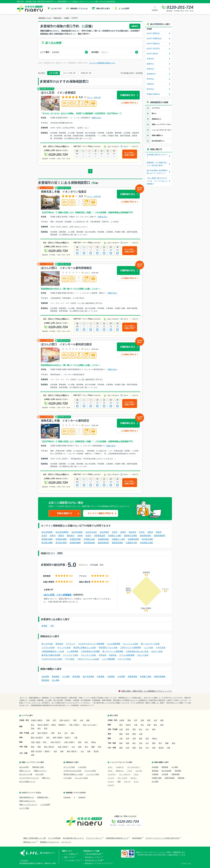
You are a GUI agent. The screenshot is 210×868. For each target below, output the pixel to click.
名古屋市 (39, 738)
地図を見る (96, 118)
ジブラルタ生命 (48, 647)
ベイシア (111, 778)
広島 (59, 747)
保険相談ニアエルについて (50, 842)
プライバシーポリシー (94, 838)
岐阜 (48, 738)
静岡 (55, 738)
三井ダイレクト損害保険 (131, 647)
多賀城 (44, 626)
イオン (110, 767)
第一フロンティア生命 (150, 644)
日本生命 (102, 655)
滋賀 (80, 742)
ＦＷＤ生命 (161, 647)
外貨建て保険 (146, 676)
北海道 (33, 720)
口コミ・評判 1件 (94, 97)
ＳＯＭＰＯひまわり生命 (52, 659)
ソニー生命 (148, 647)
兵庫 (52, 742)
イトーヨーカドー (134, 767)
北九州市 (39, 751)
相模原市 (62, 725)
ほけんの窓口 (24, 767)
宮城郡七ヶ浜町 (118, 539)
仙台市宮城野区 (62, 532)
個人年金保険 (88, 676)
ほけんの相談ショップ (27, 782)
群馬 (46, 728)
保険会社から (157, 119)
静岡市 (60, 738)
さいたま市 (92, 725)
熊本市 (74, 751)
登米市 (53, 536)
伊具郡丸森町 (61, 539)
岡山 (46, 747)
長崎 (62, 751)
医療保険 (56, 676)
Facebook (67, 797)
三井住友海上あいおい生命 (137, 651)
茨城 (33, 728)
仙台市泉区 (104, 532)
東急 (119, 782)
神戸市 (57, 742)
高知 (100, 747)
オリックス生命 (64, 647)
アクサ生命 (70, 659)
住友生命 (113, 655)
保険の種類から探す (162, 762)
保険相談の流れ (43, 797)
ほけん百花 (40, 774)
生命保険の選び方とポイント (157, 156)
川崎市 (53, 725)
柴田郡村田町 (146, 536)
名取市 (150, 532)
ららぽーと (120, 767)
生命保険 (45, 676)
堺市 (44, 742)
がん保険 (66, 676)
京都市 (71, 742)
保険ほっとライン (40, 771)
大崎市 (80, 536)
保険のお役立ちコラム (27, 801)
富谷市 (88, 536)
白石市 (142, 532)
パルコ (136, 774)
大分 (82, 751)
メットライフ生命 (71, 655)
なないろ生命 (143, 655)
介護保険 (111, 676)
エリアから (156, 108)
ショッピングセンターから (161, 130)
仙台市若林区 (77, 532)
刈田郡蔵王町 (100, 536)
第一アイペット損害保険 (113, 651)
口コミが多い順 (69, 73)
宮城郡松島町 (103, 539)
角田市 (159, 532)
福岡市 (47, 751)
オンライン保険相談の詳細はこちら (102, 63)
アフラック (71, 644)
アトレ (136, 782)
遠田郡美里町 (117, 543)
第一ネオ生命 (47, 644)
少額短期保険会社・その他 (53, 651)
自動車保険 (132, 676)
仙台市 (67, 720)
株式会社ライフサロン (93, 857)
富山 (59, 733)
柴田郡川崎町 (47, 539)
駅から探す (114, 715)
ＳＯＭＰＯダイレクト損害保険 (91, 644)
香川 (86, 747)
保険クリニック (25, 771)
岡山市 (51, 747)
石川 (66, 733)
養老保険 (76, 676)
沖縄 (33, 755)
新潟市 (45, 733)
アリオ (130, 771)
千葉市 (76, 725)
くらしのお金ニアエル (72, 860)
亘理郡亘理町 (75, 539)
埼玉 (85, 725)
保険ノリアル (69, 857)
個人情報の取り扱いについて (73, 838)
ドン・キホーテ (125, 774)
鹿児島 (96, 751)
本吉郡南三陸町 (147, 543)
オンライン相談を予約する (101, 513)
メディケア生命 (124, 659)
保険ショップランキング (28, 805)
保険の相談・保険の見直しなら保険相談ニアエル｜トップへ (147, 691)
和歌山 (94, 742)
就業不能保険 (160, 676)
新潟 (39, 733)
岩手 (55, 720)
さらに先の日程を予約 (129, 154)
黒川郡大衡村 (61, 543)
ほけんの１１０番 (26, 774)
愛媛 (93, 747)
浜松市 (67, 738)
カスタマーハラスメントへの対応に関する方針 (162, 838)
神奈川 (40, 725)
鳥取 (33, 747)
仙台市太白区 (91, 532)
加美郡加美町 (89, 543)
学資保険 (101, 676)
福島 (88, 720)
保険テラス (46, 778)
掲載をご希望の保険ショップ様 (35, 838)
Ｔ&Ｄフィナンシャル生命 (88, 659)
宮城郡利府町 (133, 539)
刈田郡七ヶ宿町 (115, 536)
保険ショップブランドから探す (33, 762)
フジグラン (112, 774)
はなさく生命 (157, 651)
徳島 (80, 747)
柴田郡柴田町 (160, 536)
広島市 (65, 747)
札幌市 (40, 720)
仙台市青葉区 (47, 532)
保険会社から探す (72, 762)
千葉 (71, 725)
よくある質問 (45, 805)
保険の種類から (157, 135)
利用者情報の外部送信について (117, 838)
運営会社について (30, 842)
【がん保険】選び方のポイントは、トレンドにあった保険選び (157, 181)
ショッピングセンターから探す (121, 762)
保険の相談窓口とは (27, 797)
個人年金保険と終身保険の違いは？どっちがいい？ (157, 172)
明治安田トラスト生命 (108, 647)
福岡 (33, 751)
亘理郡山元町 (89, 539)
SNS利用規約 (137, 838)
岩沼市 (44, 536)
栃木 (39, 728)
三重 (76, 738)
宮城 (61, 720)
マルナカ (111, 785)
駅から (154, 113)
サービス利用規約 (54, 838)
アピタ (110, 771)
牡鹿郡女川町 (132, 543)
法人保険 (56, 680)
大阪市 (38, 742)
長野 (53, 733)
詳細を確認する (65, 513)
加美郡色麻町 (75, 543)
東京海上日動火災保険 (51, 655)
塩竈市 (123, 532)
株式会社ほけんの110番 (94, 860)
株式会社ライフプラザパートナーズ (98, 863)
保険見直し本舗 (38, 767)
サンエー (111, 782)
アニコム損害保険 (127, 655)
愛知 (33, 738)
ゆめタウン (120, 771)
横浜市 (46, 725)
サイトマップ (66, 842)
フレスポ (139, 771)
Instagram (82, 797)
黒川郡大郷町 (47, 543)
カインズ (127, 782)
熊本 (68, 751)
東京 (33, 725)
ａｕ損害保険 (72, 651)
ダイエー (134, 778)
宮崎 (89, 751)
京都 (66, 742)
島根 (39, 747)
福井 (73, 733)
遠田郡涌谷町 (103, 543)
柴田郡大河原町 (131, 536)
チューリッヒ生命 (131, 644)
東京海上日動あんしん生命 (85, 647)
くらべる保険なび (70, 854)
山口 (73, 747)
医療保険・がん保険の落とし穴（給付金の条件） (157, 164)
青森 (48, 720)
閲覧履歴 (155, 10)
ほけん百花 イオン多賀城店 (58, 595)
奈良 (86, 742)
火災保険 (121, 676)
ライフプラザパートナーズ (29, 778)
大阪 (33, 742)
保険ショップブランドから (161, 124)
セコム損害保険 (114, 644)
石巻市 (115, 532)
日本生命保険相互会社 (93, 854)
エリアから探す (27, 715)
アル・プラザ (122, 778)
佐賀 (55, 751)
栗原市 (61, 536)
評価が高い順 (86, 73)
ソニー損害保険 (108, 659)
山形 (81, 720)
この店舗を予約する (128, 103)
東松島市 (71, 536)
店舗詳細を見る (128, 95)
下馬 (52, 626)
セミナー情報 (24, 808)
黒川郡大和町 (147, 539)
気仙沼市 (132, 532)
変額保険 (45, 680)
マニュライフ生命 (88, 655)
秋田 (75, 720)
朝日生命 (59, 644)
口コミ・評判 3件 (94, 197)
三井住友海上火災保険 (90, 651)
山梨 (33, 733)
